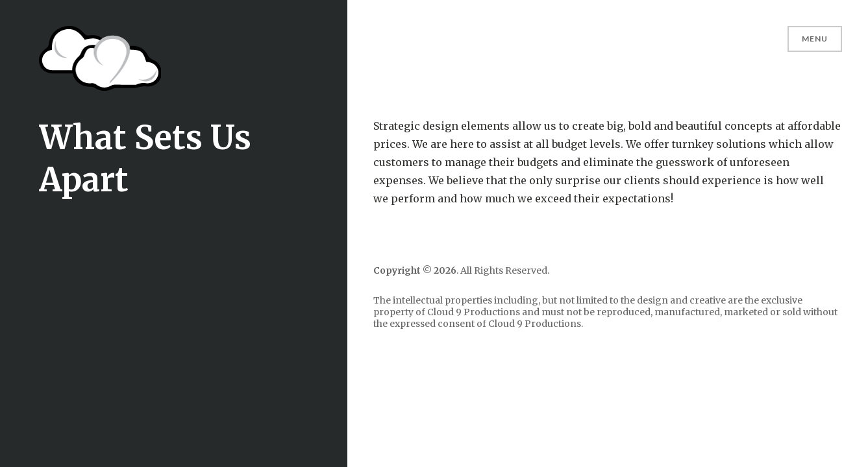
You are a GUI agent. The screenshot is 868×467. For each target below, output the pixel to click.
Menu (815, 39)
